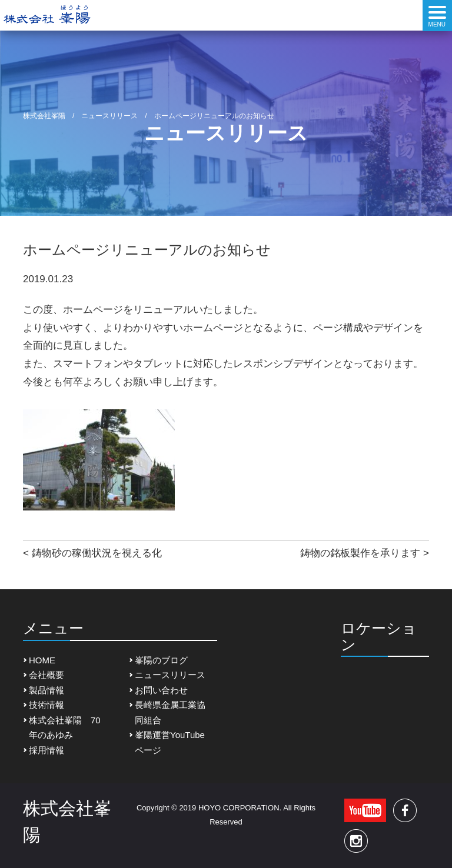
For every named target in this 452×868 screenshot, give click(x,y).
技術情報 (46, 705)
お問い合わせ (161, 690)
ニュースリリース (170, 675)
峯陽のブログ (161, 660)
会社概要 (46, 675)
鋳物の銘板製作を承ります (360, 553)
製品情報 (46, 690)
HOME (42, 660)
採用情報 (46, 750)
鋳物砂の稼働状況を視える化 (97, 553)
